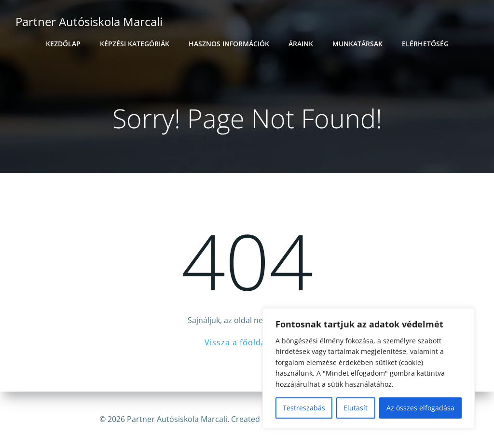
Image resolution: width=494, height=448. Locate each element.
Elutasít (356, 408)
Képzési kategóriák (135, 44)
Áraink (301, 44)
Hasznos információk (229, 44)
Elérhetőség (425, 44)
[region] (369, 368)
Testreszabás (304, 408)
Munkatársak (357, 44)
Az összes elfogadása (420, 408)
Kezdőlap (63, 44)
